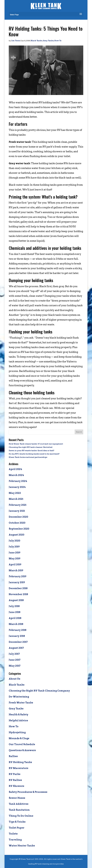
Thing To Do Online (21, 816)
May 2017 (15, 666)
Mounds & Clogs (19, 738)
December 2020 (18, 517)
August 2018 (16, 600)
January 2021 (17, 511)
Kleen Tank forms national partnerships (28, 457)
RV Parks (15, 774)
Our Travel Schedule (22, 744)
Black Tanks (37, 41)
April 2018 (15, 618)
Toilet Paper (17, 828)
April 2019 (15, 564)
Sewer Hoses (17, 798)
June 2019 (14, 553)
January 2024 (17, 487)
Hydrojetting (17, 732)
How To (58, 41)
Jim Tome (16, 41)
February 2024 (18, 481)
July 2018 (14, 606)
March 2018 (16, 624)
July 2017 (14, 654)
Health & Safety (19, 715)
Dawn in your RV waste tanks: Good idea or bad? (32, 451)
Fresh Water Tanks (21, 703)
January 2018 (17, 636)
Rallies (13, 756)
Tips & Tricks (17, 822)
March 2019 (16, 570)
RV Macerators (19, 768)
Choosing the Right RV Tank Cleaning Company (39, 691)
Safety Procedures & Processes (28, 792)
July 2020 (14, 541)
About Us (14, 679)
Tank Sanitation (19, 810)
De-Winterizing (19, 697)
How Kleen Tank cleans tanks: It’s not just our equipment (36, 444)
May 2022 (15, 493)
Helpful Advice (18, 720)
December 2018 (18, 588)
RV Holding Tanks (20, 762)
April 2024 (15, 469)
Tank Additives (19, 804)
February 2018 (18, 630)
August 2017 (16, 648)
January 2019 (17, 582)
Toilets (13, 834)
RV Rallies (15, 780)
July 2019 (14, 547)
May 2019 (14, 559)
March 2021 (16, 499)
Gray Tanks (48, 41)
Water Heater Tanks (22, 846)
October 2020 (17, 523)
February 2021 (18, 505)
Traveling (15, 840)
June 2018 (15, 612)
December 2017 (18, 642)
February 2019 (17, 576)
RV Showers (16, 786)
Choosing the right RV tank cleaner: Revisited (31, 447)
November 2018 (18, 594)
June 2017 (15, 660)
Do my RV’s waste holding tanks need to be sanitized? (34, 454)
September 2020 (19, 529)
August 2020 (16, 535)
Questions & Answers (22, 750)
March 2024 (16, 475)
